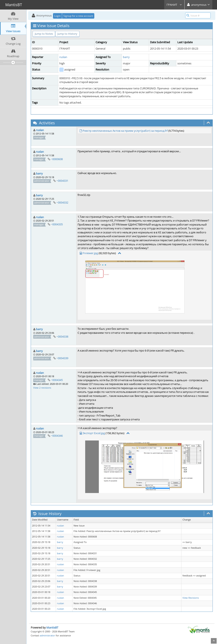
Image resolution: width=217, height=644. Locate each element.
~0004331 (62, 181)
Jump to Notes (44, 34)
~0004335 (57, 224)
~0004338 (62, 337)
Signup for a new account (78, 16)
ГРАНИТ (174, 5)
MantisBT (52, 627)
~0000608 (57, 159)
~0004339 (62, 358)
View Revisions (191, 598)
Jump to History (67, 34)
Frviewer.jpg (90, 253)
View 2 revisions (42, 388)
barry (126, 57)
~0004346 (57, 436)
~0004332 (62, 202)
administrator (47, 635)
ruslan (63, 57)
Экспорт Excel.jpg (94, 433)
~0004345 (57, 380)
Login (57, 16)
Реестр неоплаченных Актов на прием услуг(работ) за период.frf (125, 131)
